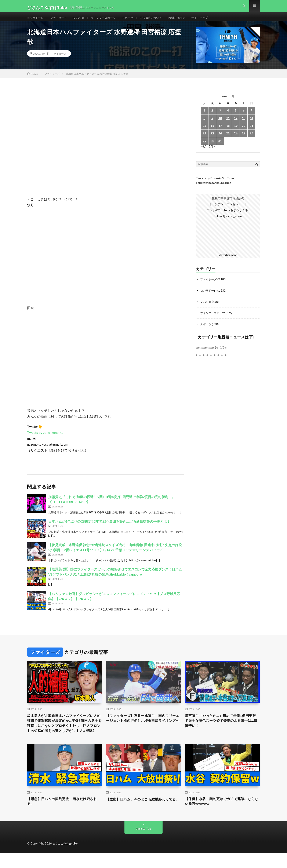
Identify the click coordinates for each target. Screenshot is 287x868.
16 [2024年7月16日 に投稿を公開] (212, 133)
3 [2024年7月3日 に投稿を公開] (220, 117)
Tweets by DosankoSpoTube (215, 185)
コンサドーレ (36, 21)
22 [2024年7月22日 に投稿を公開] (204, 140)
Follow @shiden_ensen (228, 223)
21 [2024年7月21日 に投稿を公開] (251, 133)
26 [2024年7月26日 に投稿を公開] (236, 140)
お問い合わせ (185, 21)
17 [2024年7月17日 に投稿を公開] (220, 133)
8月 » (212, 153)
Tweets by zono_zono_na (45, 439)
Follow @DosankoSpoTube (214, 190)
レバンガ (82, 21)
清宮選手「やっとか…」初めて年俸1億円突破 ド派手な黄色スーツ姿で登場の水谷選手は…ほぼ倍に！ (222, 727)
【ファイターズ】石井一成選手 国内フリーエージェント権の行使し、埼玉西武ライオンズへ (143, 727)
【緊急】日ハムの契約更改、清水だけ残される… (64, 816)
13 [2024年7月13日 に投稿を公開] (244, 125)
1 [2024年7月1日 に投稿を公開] (204, 117)
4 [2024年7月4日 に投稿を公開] (228, 117)
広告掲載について (158, 21)
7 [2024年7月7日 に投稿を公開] (251, 117)
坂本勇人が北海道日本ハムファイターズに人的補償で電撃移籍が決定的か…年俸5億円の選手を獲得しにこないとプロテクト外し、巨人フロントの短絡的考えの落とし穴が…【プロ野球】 (64, 733)
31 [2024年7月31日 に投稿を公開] (220, 148)
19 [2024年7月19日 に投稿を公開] (236, 133)
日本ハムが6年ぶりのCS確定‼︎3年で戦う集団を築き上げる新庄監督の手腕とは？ (109, 528)
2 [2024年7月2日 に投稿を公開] (212, 117)
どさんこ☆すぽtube (66, 858)
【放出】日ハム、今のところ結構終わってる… (143, 816)
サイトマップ (209, 21)
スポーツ (133, 21)
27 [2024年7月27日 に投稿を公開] (244, 140)
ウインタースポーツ (108, 21)
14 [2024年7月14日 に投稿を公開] (251, 125)
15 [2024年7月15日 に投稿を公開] (204, 133)
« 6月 (204, 153)
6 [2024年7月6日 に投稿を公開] (244, 117)
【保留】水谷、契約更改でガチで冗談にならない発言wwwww (222, 816)
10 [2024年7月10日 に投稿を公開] (220, 125)
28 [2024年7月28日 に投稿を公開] (251, 140)
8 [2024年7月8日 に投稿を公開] (204, 125)
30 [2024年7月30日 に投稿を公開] (212, 148)
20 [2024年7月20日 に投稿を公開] (244, 133)
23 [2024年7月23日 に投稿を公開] (212, 140)
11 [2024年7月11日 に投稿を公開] (228, 125)
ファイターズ (60, 21)
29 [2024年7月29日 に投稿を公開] (204, 148)
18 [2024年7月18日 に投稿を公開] (228, 133)
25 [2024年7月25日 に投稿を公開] (228, 140)
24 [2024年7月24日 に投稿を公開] (220, 140)
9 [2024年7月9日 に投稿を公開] (212, 125)
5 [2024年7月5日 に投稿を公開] (236, 117)
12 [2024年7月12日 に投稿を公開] (236, 125)
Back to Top (144, 844)
